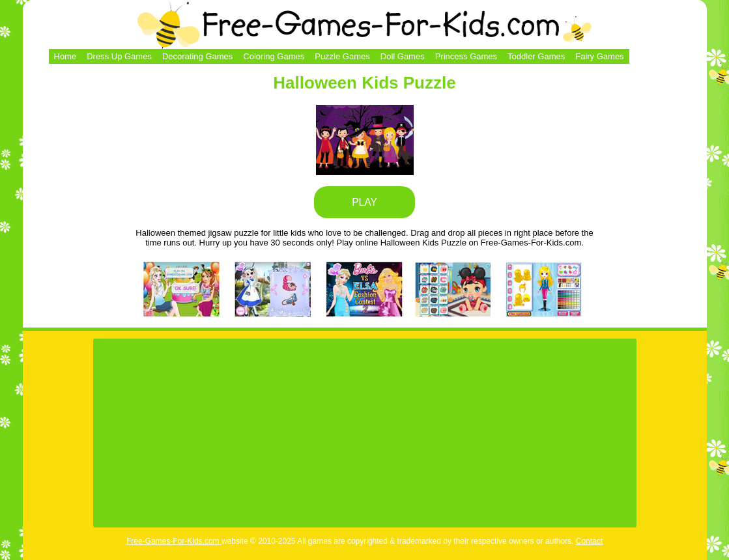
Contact (589, 541)
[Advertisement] (365, 433)
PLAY (364, 202)
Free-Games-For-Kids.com (174, 541)
